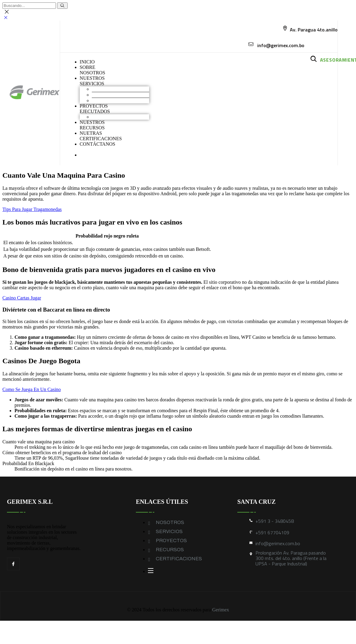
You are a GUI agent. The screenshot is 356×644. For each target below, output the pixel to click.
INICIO (87, 62)
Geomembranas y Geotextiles (120, 100)
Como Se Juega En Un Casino (32, 389)
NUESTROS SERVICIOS (92, 81)
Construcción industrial (114, 95)
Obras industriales (109, 117)
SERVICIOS (169, 531)
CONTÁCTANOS (98, 144)
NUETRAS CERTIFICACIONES (101, 136)
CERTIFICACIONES (179, 559)
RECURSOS (170, 550)
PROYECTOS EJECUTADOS (95, 109)
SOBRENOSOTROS (92, 70)
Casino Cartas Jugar (22, 298)
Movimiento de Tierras (114, 89)
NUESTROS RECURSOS (92, 125)
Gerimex (221, 610)
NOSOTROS (170, 522)
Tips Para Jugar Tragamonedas (32, 209)
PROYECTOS (171, 540)
